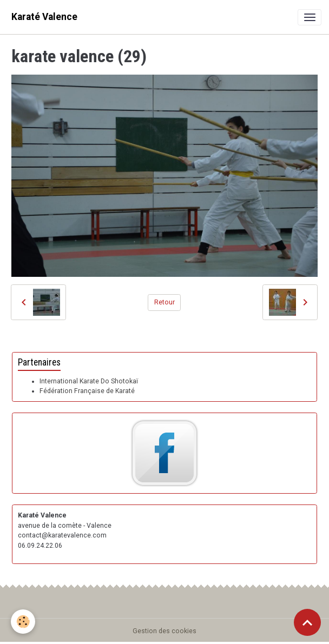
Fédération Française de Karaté (87, 391)
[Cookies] (23, 622)
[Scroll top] (307, 622)
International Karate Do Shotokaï (89, 381)
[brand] (44, 17)
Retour (164, 302)
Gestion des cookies (164, 631)
